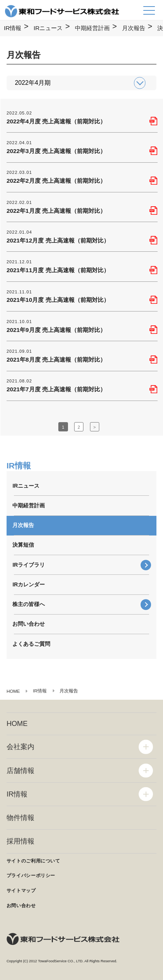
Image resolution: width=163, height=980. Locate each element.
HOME (17, 724)
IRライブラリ (29, 565)
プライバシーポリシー (31, 876)
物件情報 (20, 818)
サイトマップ (21, 891)
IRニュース (48, 28)
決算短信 (23, 545)
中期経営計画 (92, 28)
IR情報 (13, 28)
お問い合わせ (29, 624)
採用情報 (20, 841)
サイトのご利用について (33, 861)
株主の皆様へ (29, 604)
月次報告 (134, 28)
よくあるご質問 (31, 644)
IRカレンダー (29, 584)
